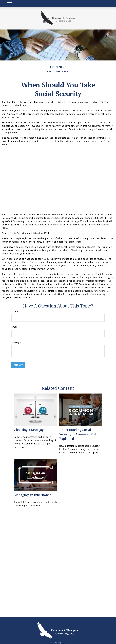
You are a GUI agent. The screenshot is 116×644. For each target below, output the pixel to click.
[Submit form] (18, 365)
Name (15, 311)
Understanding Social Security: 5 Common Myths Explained (79, 434)
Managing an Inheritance (32, 495)
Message (16, 342)
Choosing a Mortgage (30, 430)
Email (14, 327)
